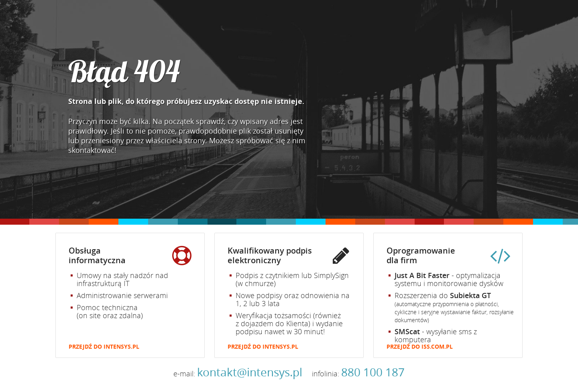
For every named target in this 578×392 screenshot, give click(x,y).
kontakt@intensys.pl (250, 372)
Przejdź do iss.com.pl (420, 347)
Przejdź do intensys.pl (104, 347)
